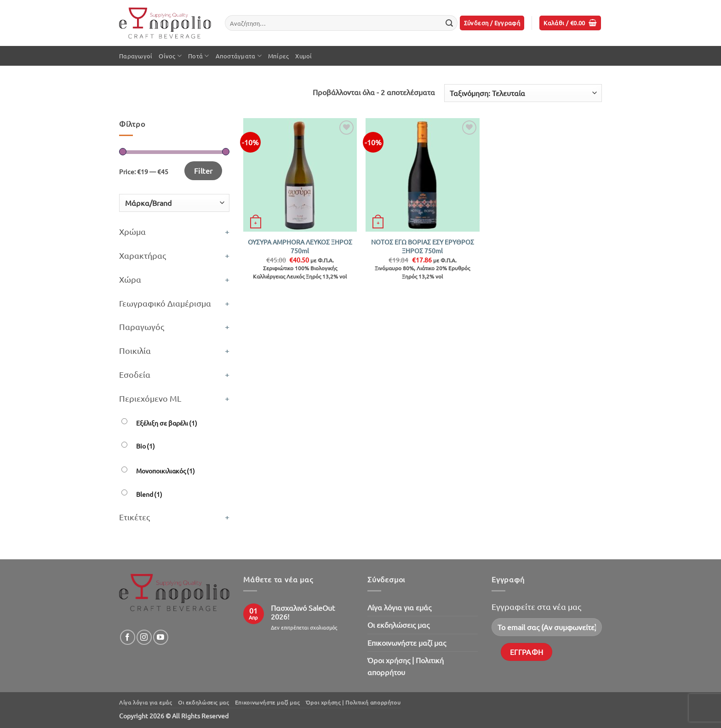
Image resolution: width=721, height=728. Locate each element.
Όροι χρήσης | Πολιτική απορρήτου (406, 666)
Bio (146, 446)
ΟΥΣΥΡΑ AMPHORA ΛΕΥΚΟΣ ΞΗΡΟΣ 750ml (300, 246)
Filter (203, 171)
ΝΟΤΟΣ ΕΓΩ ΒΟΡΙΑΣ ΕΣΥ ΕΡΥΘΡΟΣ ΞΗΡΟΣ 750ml (423, 246)
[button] (492, 23)
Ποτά (198, 56)
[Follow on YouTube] (161, 637)
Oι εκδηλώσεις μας (398, 625)
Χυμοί (303, 56)
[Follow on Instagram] (144, 637)
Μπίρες (279, 56)
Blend (149, 494)
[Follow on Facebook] (128, 637)
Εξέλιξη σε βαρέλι (167, 423)
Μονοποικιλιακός (166, 471)
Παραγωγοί (136, 56)
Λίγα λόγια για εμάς (399, 607)
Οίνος (170, 56)
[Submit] (449, 23)
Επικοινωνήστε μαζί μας (407, 643)
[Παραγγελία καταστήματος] (523, 93)
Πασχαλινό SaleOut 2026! (303, 612)
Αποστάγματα (239, 56)
